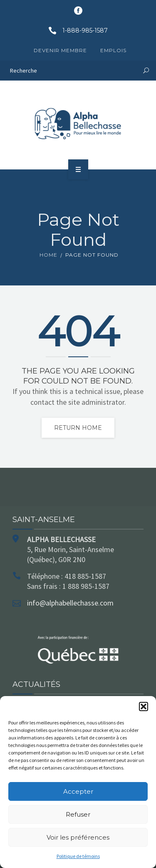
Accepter (78, 791)
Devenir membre (60, 50)
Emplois (113, 50)
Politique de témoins (78, 856)
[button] (144, 707)
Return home (78, 428)
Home (48, 255)
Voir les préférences (78, 837)
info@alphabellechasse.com (70, 603)
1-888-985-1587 (75, 30)
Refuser (78, 814)
